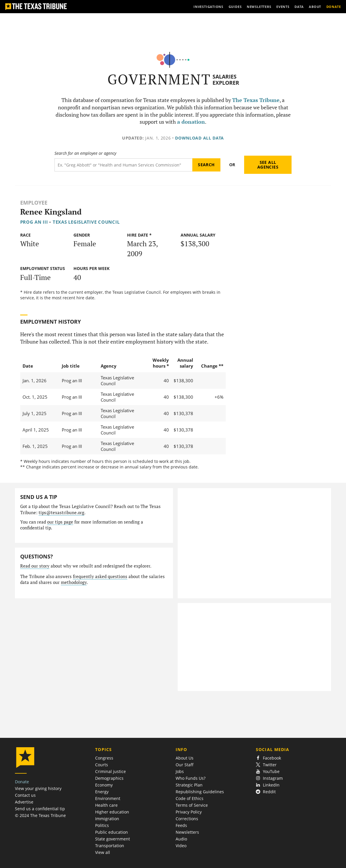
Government (159, 79)
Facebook (268, 758)
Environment (108, 798)
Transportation (110, 846)
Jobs (180, 771)
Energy (102, 792)
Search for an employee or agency (85, 153)
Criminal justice (111, 771)
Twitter (266, 765)
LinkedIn (268, 785)
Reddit (266, 792)
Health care (106, 805)
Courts (102, 765)
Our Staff (185, 765)
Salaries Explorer (226, 80)
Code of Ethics (190, 798)
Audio (181, 839)
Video (181, 846)
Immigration (107, 819)
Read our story (35, 566)
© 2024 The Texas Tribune (40, 815)
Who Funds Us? (191, 778)
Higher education (112, 812)
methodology (74, 582)
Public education (112, 832)
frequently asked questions (100, 576)
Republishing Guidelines (200, 792)
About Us (185, 758)
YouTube (268, 771)
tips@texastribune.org (61, 513)
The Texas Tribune (256, 100)
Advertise (24, 802)
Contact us (25, 795)
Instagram (269, 778)
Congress (104, 758)
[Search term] (123, 165)
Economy (104, 785)
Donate (22, 782)
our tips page (60, 522)
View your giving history (38, 788)
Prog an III (34, 222)
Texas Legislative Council (86, 222)
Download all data (199, 138)
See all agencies (268, 165)
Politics (102, 825)
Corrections (187, 819)
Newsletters (187, 832)
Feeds (181, 825)
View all (103, 852)
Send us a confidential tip (40, 809)
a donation (191, 122)
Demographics (109, 778)
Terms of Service (192, 805)
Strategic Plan (189, 785)
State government (113, 839)
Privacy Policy (189, 812)
